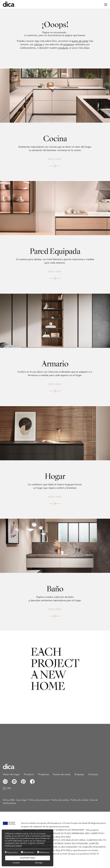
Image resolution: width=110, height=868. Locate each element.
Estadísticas (27, 852)
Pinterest (23, 782)
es (4, 788)
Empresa (79, 775)
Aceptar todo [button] (28, 858)
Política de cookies (60, 800)
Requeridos (11, 852)
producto (63, 48)
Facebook (32, 782)
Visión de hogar (11, 775)
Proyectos (43, 775)
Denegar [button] (39, 863)
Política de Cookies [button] (13, 846)
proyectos (69, 45)
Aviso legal (22, 800)
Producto (29, 775)
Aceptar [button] (16, 863)
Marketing (43, 852)
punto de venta (80, 41)
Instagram (5, 782)
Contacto (93, 775)
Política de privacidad (39, 800)
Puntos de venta (62, 775)
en (9, 788)
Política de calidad (79, 800)
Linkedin (14, 782)
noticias (38, 45)
